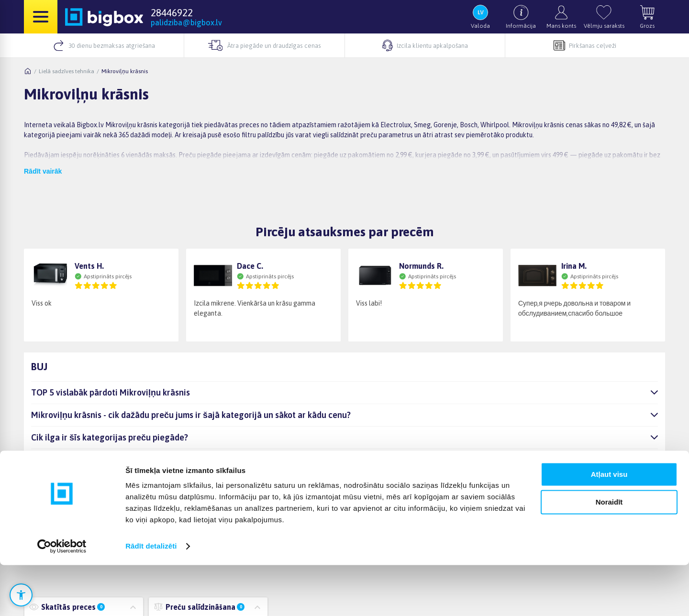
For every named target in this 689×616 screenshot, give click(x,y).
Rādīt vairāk (43, 171)
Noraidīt (609, 553)
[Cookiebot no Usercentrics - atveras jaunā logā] (62, 597)
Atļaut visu (609, 525)
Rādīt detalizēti (151, 597)
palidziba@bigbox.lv (186, 22)
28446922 (172, 12)
